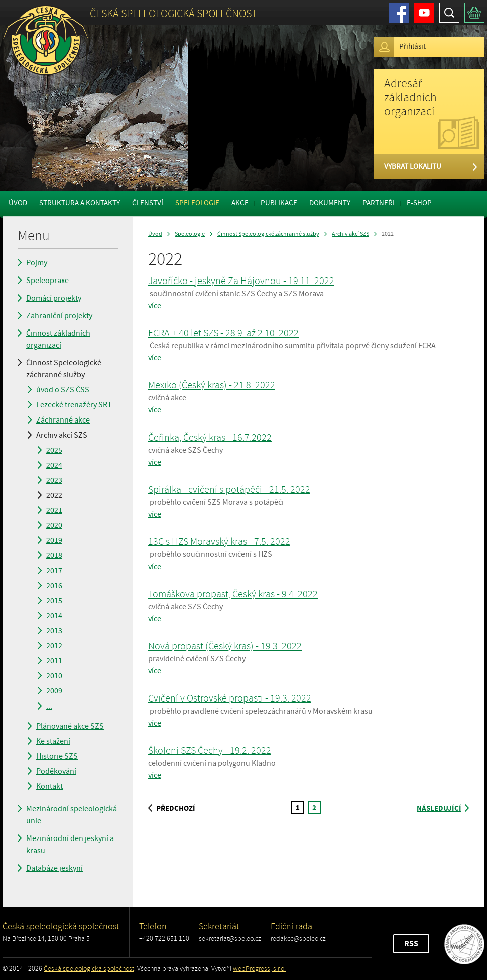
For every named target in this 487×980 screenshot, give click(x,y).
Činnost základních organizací (58, 339)
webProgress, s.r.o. (259, 969)
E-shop (419, 203)
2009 (54, 691)
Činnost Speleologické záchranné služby (64, 369)
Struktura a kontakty (80, 203)
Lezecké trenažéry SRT (74, 405)
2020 (54, 525)
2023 (54, 480)
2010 (54, 676)
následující (443, 809)
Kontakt (49, 786)
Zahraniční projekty (59, 316)
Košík (474, 13)
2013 (54, 631)
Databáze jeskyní (54, 868)
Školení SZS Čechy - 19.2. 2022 (210, 750)
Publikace (279, 203)
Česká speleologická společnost (89, 969)
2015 (54, 601)
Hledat (449, 13)
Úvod (18, 203)
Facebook (399, 13)
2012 (54, 646)
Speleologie (197, 203)
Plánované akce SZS (70, 726)
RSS (411, 944)
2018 (54, 555)
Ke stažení (53, 741)
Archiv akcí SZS (62, 435)
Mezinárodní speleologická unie (72, 815)
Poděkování (56, 771)
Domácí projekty (54, 298)
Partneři (379, 203)
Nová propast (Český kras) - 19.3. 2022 (225, 646)
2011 (54, 661)
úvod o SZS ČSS (63, 390)
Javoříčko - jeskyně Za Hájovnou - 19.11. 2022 (241, 281)
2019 (54, 540)
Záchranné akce (63, 420)
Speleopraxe (47, 281)
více (155, 306)
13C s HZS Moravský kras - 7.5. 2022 (219, 542)
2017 (54, 571)
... (49, 706)
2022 (54, 495)
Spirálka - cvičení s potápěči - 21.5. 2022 (229, 489)
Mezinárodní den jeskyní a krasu (70, 845)
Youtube (424, 13)
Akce (240, 203)
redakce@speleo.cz (298, 939)
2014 (54, 616)
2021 (54, 510)
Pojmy (37, 263)
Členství (148, 203)
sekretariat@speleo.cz (230, 939)
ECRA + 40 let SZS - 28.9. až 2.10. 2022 (223, 333)
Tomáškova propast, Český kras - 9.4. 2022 (233, 594)
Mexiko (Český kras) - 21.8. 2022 (212, 385)
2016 (54, 586)
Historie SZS (57, 756)
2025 (54, 450)
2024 (54, 465)
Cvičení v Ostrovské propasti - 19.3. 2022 (230, 698)
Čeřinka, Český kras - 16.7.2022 (210, 437)
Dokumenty (330, 203)
